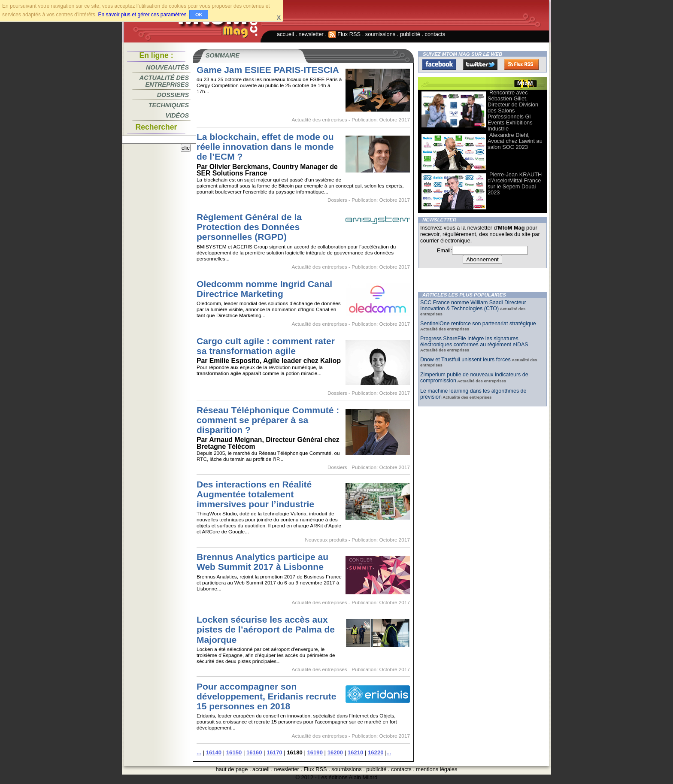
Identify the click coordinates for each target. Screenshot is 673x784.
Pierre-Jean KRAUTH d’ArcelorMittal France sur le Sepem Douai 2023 (515, 183)
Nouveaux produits (326, 540)
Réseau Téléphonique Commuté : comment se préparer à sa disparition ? (268, 420)
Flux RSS (345, 34)
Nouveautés (167, 67)
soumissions (380, 34)
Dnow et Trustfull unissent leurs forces (465, 360)
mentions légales (437, 769)
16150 (234, 752)
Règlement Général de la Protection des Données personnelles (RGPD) (249, 227)
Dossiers (173, 95)
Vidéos (177, 115)
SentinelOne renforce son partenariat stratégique (478, 324)
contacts (435, 34)
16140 (214, 752)
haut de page (232, 769)
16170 (274, 752)
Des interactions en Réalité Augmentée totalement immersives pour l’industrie (255, 494)
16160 (254, 752)
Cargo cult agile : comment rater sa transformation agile (266, 346)
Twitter (480, 64)
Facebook (439, 64)
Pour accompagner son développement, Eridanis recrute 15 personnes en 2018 (266, 696)
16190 (315, 752)
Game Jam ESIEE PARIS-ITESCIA (268, 70)
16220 (376, 752)
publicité (410, 34)
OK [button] (199, 15)
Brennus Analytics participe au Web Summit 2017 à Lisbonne (262, 562)
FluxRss (521, 64)
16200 (335, 752)
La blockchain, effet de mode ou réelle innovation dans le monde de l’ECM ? (265, 147)
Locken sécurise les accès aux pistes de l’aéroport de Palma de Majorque (266, 629)
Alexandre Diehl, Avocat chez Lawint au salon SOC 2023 (515, 141)
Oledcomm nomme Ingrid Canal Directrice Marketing (264, 289)
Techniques (169, 105)
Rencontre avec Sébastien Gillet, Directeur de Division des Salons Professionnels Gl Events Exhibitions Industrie (513, 110)
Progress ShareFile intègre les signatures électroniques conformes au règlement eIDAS (474, 342)
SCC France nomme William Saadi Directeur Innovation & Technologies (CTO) (473, 306)
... (199, 752)
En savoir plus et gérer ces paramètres (142, 15)
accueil (285, 34)
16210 (355, 752)
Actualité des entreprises (164, 81)
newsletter (311, 34)
